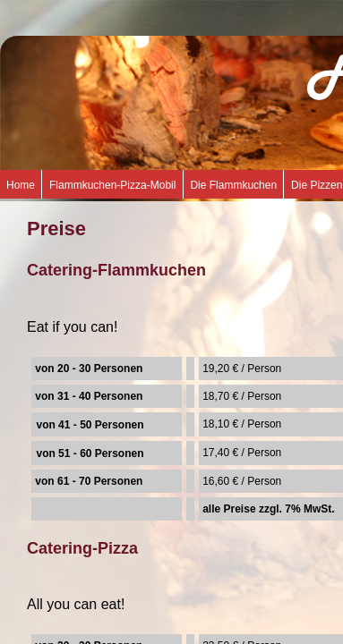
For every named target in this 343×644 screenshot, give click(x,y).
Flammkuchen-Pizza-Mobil (112, 185)
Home (21, 185)
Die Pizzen (317, 185)
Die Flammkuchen (233, 185)
